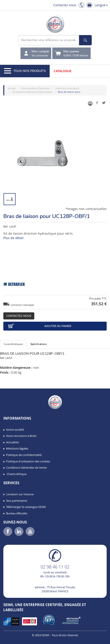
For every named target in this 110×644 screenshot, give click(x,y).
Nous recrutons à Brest (21, 436)
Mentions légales (17, 448)
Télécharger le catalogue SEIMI (26, 507)
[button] (13, 639)
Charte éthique (16, 474)
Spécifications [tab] (38, 344)
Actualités (12, 442)
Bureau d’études (17, 513)
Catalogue (63, 71)
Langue (101, 5)
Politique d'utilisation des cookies (28, 461)
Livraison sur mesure (20, 494)
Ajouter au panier (40, 326)
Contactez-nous (65, 5)
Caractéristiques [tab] (13, 344)
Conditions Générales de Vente (26, 468)
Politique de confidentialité (24, 455)
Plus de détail (13, 238)
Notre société (15, 430)
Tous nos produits (25, 71)
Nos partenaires (17, 501)
